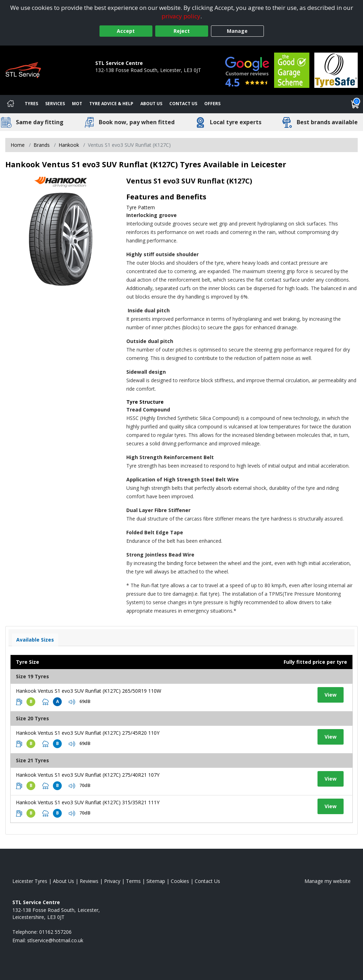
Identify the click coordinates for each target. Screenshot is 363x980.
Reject (182, 31)
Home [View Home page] (18, 145)
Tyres (31, 104)
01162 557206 (111, 77)
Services (55, 104)
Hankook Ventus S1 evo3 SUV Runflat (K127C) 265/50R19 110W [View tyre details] (89, 691)
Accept (126, 31)
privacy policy (181, 16)
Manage (237, 31)
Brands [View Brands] (42, 145)
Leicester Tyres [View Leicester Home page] (30, 881)
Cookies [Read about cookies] (180, 881)
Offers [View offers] (212, 104)
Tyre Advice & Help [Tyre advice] (111, 104)
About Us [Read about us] (63, 881)
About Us (151, 104)
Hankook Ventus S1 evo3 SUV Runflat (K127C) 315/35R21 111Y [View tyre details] (88, 802)
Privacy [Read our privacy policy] (112, 881)
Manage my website (328, 881)
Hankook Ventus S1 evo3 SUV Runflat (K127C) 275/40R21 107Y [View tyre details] (88, 775)
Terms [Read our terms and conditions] (133, 881)
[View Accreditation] (292, 70)
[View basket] (355, 104)
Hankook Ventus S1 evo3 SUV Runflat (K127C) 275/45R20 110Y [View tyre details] (88, 733)
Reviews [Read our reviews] (89, 881)
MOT (77, 104)
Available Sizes (35, 640)
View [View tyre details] (331, 695)
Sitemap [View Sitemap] (156, 881)
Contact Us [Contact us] (183, 104)
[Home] (11, 104)
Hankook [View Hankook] (69, 145)
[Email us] (55, 940)
